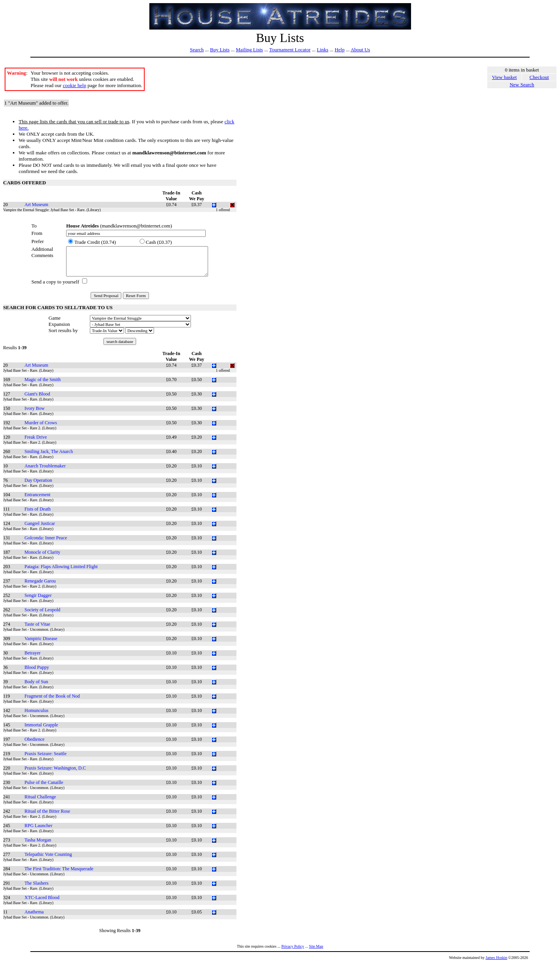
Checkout (539, 77)
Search (197, 50)
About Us (360, 50)
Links (323, 50)
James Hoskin (497, 958)
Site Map (316, 946)
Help (340, 50)
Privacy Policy (293, 946)
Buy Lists (220, 50)
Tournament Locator (290, 50)
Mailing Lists (249, 50)
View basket (504, 77)
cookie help (74, 85)
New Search (522, 85)
